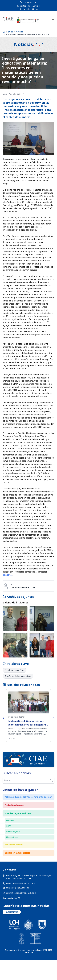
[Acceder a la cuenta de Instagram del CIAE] (33, 9)
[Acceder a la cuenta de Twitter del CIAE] (24, 9)
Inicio (11, 32)
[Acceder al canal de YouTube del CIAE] (29, 9)
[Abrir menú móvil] (53, 20)
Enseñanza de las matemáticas (18, 676)
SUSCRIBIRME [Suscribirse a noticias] (12, 912)
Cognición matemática (14, 670)
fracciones (8, 575)
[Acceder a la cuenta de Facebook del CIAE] (20, 9)
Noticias (19, 32)
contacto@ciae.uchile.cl (17, 888)
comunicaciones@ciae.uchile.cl (21, 893)
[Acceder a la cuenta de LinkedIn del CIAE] (37, 9)
